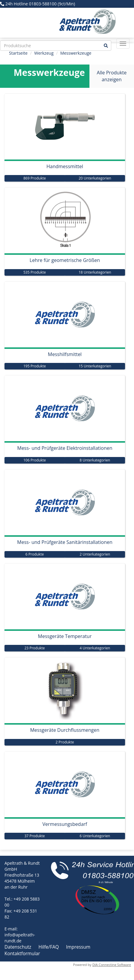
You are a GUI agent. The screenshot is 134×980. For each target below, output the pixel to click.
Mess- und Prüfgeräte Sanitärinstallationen (65, 542)
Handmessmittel (65, 166)
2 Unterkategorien (95, 554)
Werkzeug (44, 53)
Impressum (78, 947)
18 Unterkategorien (95, 272)
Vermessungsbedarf (65, 824)
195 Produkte (35, 366)
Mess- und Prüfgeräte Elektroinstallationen (65, 448)
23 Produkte (35, 648)
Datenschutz (19, 947)
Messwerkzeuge (76, 53)
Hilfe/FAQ (49, 947)
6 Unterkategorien (95, 836)
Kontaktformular (22, 954)
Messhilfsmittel (65, 354)
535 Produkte (35, 272)
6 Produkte (35, 554)
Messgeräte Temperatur (65, 636)
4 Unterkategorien (95, 648)
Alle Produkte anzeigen (112, 76)
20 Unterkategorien (95, 178)
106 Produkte (35, 460)
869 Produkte (35, 178)
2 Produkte (65, 742)
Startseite (18, 53)
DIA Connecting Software (112, 965)
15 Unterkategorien (95, 366)
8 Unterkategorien (95, 460)
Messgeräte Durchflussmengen (65, 730)
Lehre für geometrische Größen (65, 260)
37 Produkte (35, 836)
